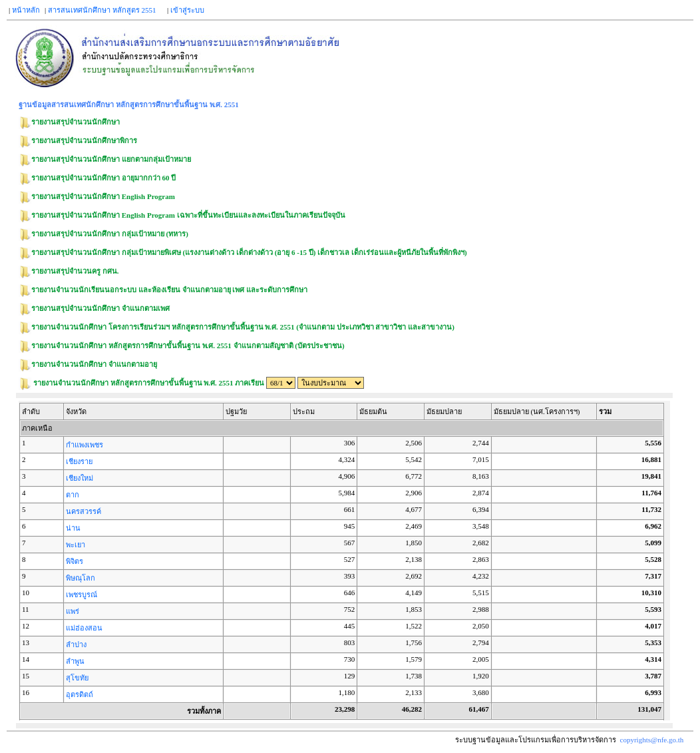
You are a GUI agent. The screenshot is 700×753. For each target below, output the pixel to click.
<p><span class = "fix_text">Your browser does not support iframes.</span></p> (344, 561)
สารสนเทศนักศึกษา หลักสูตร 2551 (102, 10)
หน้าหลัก (26, 10)
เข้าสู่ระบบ (187, 10)
